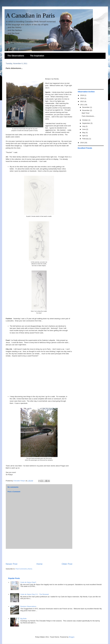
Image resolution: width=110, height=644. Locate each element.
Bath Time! (86, 113)
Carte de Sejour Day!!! (28, 582)
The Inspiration (37, 56)
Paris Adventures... (89, 116)
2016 (82, 98)
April (84, 136)
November (86, 110)
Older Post (67, 564)
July (84, 126)
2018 (82, 95)
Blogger (72, 637)
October (85, 120)
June (84, 129)
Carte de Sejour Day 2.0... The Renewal (34, 594)
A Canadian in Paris (30, 15)
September (86, 123)
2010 (82, 143)
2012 (82, 101)
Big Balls (23, 619)
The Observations (16, 56)
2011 (82, 105)
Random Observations (28, 606)
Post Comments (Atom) (24, 569)
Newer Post (12, 564)
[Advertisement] (39, 556)
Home (39, 564)
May (84, 133)
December (86, 107)
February (86, 139)
